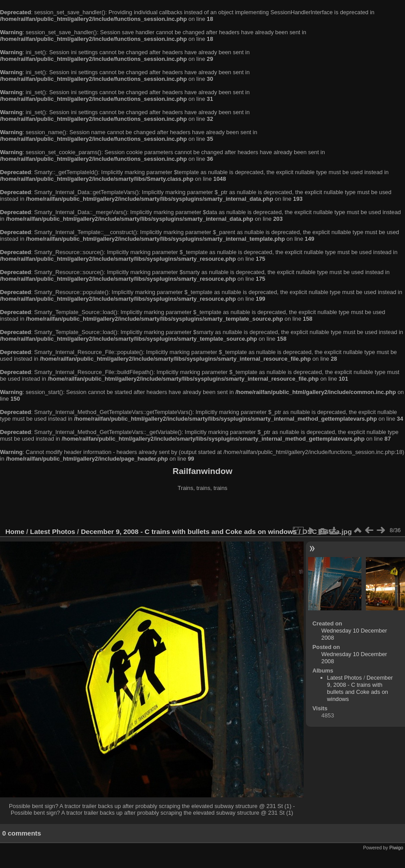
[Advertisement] (203, 510)
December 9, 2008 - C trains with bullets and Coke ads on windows (189, 532)
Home (15, 532)
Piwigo (396, 848)
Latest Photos (53, 532)
